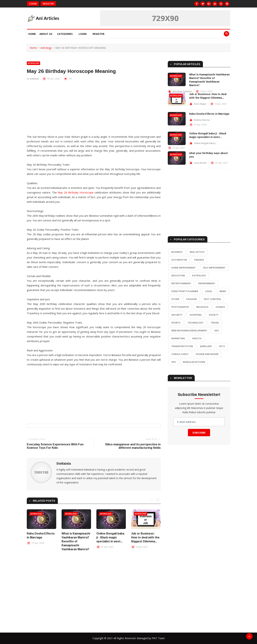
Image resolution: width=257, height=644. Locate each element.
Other (175, 299)
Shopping (196, 315)
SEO (217, 330)
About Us (46, 34)
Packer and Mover (207, 354)
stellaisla (34, 79)
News (223, 291)
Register (48, 4)
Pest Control (212, 299)
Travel (215, 323)
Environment (207, 283)
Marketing (178, 338)
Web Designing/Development (189, 330)
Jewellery (206, 346)
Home (32, 34)
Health (197, 338)
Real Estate (197, 252)
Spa (174, 362)
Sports (176, 323)
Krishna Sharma (202, 120)
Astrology (46, 48)
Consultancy (180, 354)
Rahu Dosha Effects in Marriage (209, 114)
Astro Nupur (200, 104)
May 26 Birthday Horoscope (75, 192)
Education (178, 275)
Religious (202, 307)
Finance (199, 260)
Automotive (179, 260)
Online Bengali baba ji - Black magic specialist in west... (110, 537)
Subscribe (199, 433)
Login (33, 4)
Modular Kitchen (194, 362)
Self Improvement (214, 268)
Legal (209, 291)
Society (214, 315)
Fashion (192, 299)
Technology (196, 323)
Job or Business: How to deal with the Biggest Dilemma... (145, 537)
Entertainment (181, 283)
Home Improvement (184, 268)
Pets (222, 346)
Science (220, 307)
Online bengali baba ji (205, 143)
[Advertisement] (94, 109)
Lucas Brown (200, 163)
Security (177, 315)
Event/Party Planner (185, 291)
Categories (65, 34)
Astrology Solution (182, 91)
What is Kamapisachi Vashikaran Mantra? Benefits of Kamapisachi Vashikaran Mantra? (76, 541)
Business (177, 252)
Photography (180, 307)
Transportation (182, 346)
